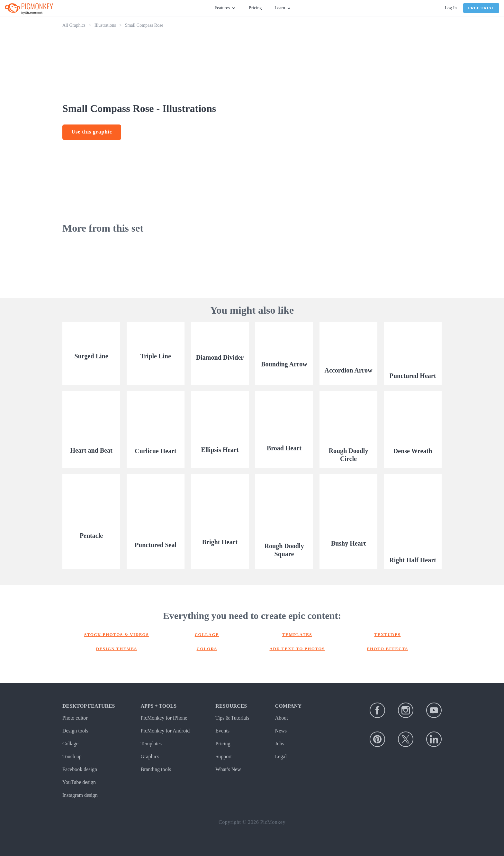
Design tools (75, 731)
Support (224, 756)
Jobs (280, 744)
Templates (297, 635)
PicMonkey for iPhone (164, 718)
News (281, 731)
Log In (451, 8)
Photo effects (388, 649)
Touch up (72, 756)
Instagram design (80, 795)
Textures (387, 635)
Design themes (117, 649)
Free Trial (481, 8)
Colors (207, 649)
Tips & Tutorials (232, 718)
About (282, 718)
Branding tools (156, 769)
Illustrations (105, 25)
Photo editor (75, 718)
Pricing (255, 8)
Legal (281, 756)
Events (222, 731)
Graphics (150, 756)
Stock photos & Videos (117, 635)
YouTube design (79, 782)
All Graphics (74, 25)
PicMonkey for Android (165, 731)
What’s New (228, 769)
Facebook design (80, 769)
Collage (207, 635)
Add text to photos (297, 649)
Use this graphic (92, 132)
